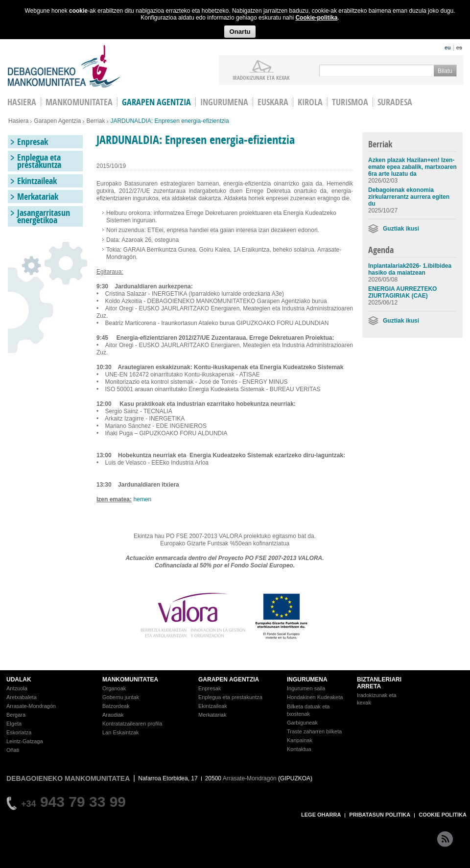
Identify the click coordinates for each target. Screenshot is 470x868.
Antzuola (17, 688)
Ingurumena (224, 102)
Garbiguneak (302, 723)
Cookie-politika (316, 18)
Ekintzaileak (37, 181)
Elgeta (14, 724)
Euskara (273, 102)
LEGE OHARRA (321, 815)
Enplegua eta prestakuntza (39, 161)
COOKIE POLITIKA (443, 815)
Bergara (16, 715)
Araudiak (113, 715)
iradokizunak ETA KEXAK (261, 77)
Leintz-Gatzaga (25, 741)
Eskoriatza (19, 732)
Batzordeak (116, 706)
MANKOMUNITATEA (130, 680)
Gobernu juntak (121, 697)
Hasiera (18, 121)
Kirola (310, 102)
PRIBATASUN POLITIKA (380, 815)
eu (448, 47)
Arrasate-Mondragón (31, 706)
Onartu (240, 32)
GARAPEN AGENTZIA (229, 680)
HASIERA (22, 102)
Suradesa (395, 102)
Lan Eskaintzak (121, 732)
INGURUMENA (307, 680)
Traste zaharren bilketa (314, 731)
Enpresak (33, 142)
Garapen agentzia (156, 102)
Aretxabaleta (22, 697)
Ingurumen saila (306, 688)
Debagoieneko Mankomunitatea (64, 66)
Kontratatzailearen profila (132, 724)
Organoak (114, 688)
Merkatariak (38, 197)
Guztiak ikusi (401, 229)
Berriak (95, 121)
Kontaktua (299, 749)
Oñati (13, 750)
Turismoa (350, 102)
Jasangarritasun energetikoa (44, 216)
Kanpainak (300, 740)
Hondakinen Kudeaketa (315, 697)
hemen (142, 499)
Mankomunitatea (79, 102)
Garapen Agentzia (57, 121)
